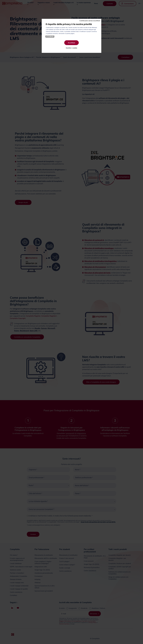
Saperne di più (50, 36)
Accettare (71, 43)
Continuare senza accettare (90, 21)
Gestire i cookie (71, 48)
